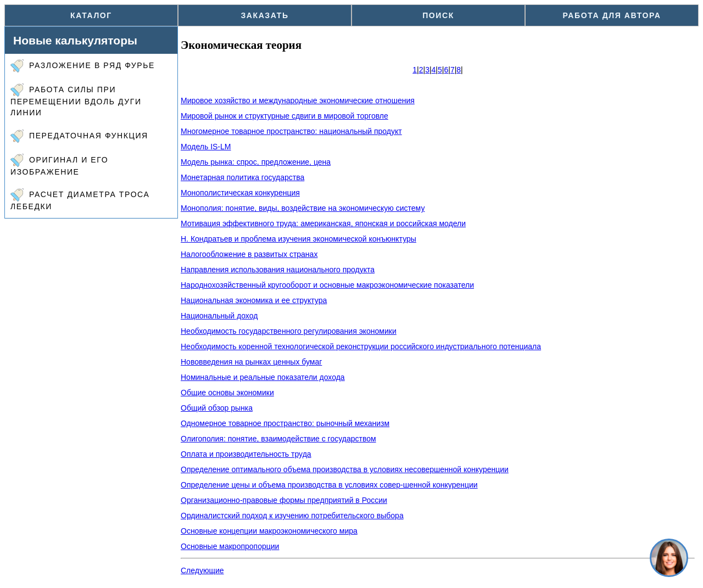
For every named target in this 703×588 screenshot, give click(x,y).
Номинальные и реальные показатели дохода (263, 377)
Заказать (264, 15)
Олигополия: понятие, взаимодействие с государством (278, 439)
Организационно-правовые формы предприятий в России (284, 500)
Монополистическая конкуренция (240, 193)
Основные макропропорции (230, 546)
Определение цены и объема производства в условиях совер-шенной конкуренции (329, 485)
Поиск (438, 15)
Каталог (91, 15)
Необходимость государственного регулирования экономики (289, 331)
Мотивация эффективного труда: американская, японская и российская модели (323, 223)
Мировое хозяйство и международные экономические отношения (298, 100)
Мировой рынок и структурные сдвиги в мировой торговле (284, 116)
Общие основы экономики (227, 393)
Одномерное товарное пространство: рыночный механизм (285, 423)
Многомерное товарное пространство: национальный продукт (291, 131)
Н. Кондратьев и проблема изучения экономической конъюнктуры (299, 239)
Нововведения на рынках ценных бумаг (251, 362)
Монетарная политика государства (242, 177)
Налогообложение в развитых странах (249, 254)
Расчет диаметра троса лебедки (80, 200)
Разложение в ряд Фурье (83, 66)
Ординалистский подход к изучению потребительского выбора (292, 516)
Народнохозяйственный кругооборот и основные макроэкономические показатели (327, 285)
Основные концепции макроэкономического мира (269, 531)
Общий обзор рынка (217, 408)
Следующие (202, 570)
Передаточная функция (79, 136)
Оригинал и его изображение (59, 165)
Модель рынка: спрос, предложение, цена (256, 162)
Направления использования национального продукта (278, 270)
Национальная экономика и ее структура (254, 300)
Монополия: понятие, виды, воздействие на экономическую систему (303, 208)
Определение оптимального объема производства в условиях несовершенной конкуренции (345, 469)
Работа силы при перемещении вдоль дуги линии (76, 100)
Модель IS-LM (206, 147)
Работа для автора (612, 15)
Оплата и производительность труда (246, 454)
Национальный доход (219, 316)
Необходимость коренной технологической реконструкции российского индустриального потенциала (361, 346)
